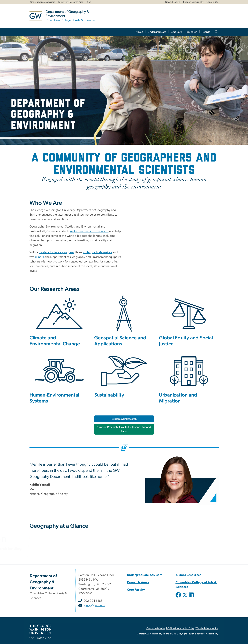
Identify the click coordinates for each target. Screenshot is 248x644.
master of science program (56, 252)
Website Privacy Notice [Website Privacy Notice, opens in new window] (207, 628)
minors (40, 257)
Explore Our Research (124, 419)
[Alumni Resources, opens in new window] (188, 575)
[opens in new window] (179, 597)
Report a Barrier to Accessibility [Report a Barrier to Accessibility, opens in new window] (203, 634)
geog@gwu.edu (95, 605)
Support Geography (193, 2)
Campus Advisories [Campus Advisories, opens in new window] (156, 628)
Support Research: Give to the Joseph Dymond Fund (124, 429)
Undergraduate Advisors (43, 2)
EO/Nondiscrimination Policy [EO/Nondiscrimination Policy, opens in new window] (180, 628)
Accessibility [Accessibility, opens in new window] (156, 634)
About (139, 32)
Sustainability (109, 395)
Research (192, 32)
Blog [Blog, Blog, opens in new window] (89, 2)
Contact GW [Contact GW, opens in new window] (143, 634)
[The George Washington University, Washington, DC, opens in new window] (40, 631)
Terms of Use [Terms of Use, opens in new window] (169, 634)
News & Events (173, 2)
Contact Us (212, 2)
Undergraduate (157, 32)
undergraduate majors (98, 252)
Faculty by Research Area (71, 2)
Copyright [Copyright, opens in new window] (182, 634)
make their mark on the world (89, 231)
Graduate (176, 32)
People (206, 32)
